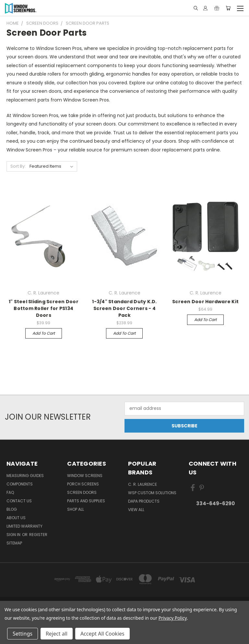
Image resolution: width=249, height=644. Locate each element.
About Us (16, 518)
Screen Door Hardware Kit (205, 302)
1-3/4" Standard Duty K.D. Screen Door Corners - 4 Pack (124, 308)
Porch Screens (83, 484)
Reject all (57, 634)
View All (136, 510)
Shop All (76, 509)
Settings (23, 634)
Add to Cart (44, 333)
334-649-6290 (215, 503)
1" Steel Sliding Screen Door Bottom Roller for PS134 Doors (44, 308)
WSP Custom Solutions (152, 493)
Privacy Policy (173, 618)
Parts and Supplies (86, 501)
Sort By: (18, 166)
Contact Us (19, 501)
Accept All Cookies (102, 634)
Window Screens (85, 476)
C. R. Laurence (142, 484)
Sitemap (14, 543)
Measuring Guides (25, 476)
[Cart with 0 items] (228, 8)
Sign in (14, 535)
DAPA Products (144, 501)
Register (38, 535)
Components (20, 484)
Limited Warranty (24, 526)
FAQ (10, 492)
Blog (12, 509)
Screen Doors (82, 492)
